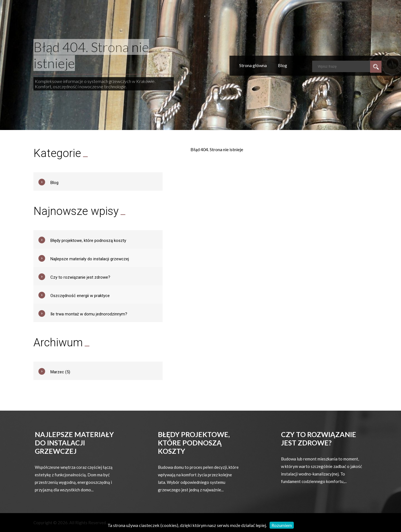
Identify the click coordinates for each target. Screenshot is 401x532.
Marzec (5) (60, 372)
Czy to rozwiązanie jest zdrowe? (80, 277)
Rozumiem (282, 525)
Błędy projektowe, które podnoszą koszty (88, 241)
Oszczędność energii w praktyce (80, 296)
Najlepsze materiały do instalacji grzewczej (90, 259)
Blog (283, 65)
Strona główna (253, 65)
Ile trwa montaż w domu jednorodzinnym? (89, 314)
